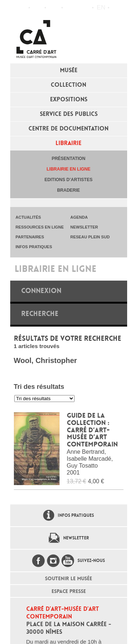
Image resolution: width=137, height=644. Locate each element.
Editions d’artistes (68, 180)
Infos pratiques (54, 8)
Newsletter (76, 538)
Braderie (68, 190)
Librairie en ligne (68, 169)
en (101, 7)
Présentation (68, 159)
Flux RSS (70, 8)
